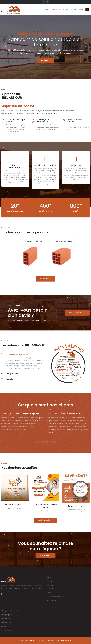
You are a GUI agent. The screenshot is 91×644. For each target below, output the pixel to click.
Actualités (5, 626)
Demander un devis (77, 313)
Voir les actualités (45, 520)
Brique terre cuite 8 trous (34, 241)
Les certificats (6, 622)
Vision (49, 593)
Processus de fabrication (55, 597)
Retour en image (76, 506)
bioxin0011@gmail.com (52, 10)
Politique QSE (6, 619)
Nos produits (45, 279)
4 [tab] (54, 442)
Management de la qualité (10, 611)
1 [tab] (40, 442)
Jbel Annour (51, 585)
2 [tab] (47, 442)
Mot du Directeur (53, 589)
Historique (46, 61)
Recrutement (45, 556)
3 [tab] (51, 442)
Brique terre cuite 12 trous (64, 241)
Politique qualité (7, 615)
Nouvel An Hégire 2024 (15, 505)
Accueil (49, 581)
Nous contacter (7, 630)
